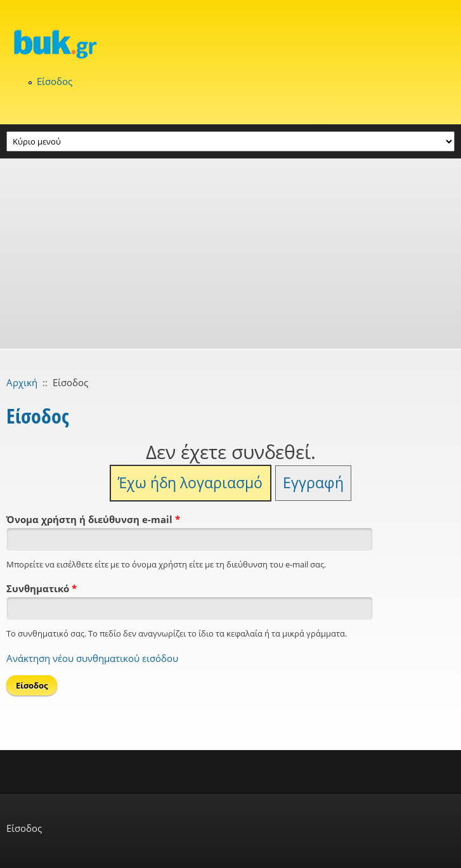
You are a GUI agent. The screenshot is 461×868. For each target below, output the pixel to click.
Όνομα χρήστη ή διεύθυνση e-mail (93, 519)
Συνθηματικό (42, 588)
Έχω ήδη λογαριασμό (190, 483)
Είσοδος (55, 81)
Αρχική (22, 382)
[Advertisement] (230, 254)
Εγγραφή (313, 483)
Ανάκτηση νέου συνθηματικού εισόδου (92, 658)
